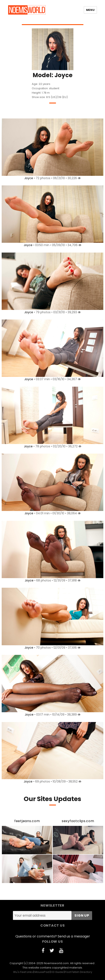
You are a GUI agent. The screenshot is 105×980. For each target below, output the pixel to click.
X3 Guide (57, 972)
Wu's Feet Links (23, 972)
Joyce (29, 178)
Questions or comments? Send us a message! (53, 936)
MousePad (42, 972)
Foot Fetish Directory (79, 972)
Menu (90, 10)
